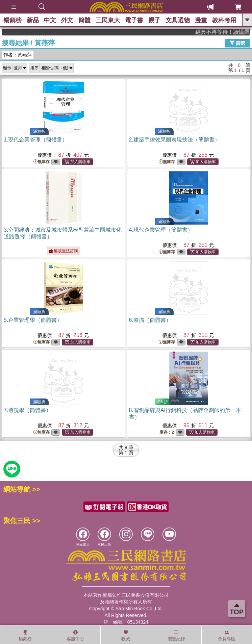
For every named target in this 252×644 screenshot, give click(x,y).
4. (161, 230)
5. (33, 320)
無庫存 (42, 162)
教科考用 (224, 20)
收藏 (126, 636)
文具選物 (178, 20)
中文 (50, 20)
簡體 (84, 20)
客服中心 (75, 636)
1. (36, 140)
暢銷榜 (12, 20)
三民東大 (108, 20)
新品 (33, 20)
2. (174, 140)
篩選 (237, 43)
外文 (67, 20)
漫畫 (201, 20)
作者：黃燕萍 (18, 55)
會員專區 (227, 636)
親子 (154, 20)
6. (150, 320)
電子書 (134, 20)
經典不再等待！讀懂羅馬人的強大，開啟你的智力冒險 (227, 32)
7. (28, 410)
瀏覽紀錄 (176, 636)
